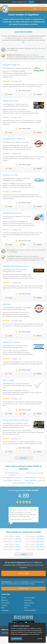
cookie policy (24, 634)
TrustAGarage (5, 633)
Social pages (5, 610)
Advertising (4, 600)
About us (4, 598)
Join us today (24, 573)
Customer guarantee (30, 610)
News (3, 608)
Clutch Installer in (12, 536)
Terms (26, 608)
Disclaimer (27, 605)
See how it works (24, 588)
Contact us (4, 605)
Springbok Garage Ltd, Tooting (19, 510)
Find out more (40, 59)
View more (24, 458)
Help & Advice (5, 603)
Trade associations (30, 598)
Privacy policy (28, 600)
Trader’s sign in (42, 5)
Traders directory (29, 603)
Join (31, 2)
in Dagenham (35, 473)
